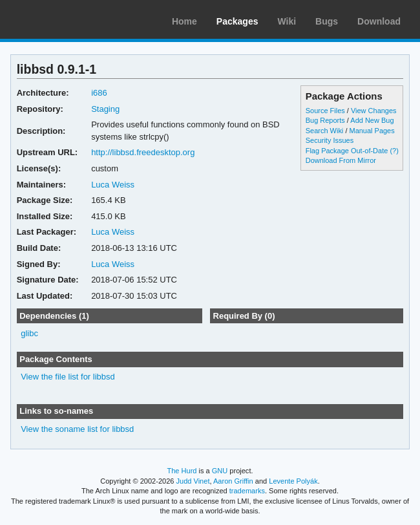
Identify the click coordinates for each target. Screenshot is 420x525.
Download (379, 21)
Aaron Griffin (233, 481)
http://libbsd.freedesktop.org (143, 152)
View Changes (374, 111)
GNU (220, 471)
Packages (237, 21)
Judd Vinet (193, 481)
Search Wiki (325, 131)
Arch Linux (71, 19)
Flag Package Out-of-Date (347, 151)
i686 (99, 93)
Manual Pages (372, 131)
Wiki (287, 21)
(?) (394, 151)
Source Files (325, 111)
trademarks (247, 491)
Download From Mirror (341, 160)
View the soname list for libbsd (77, 429)
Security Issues (330, 140)
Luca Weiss (113, 185)
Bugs (327, 21)
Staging (105, 109)
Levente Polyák (293, 481)
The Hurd (182, 471)
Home (184, 21)
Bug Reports (325, 120)
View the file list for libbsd (68, 377)
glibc (29, 333)
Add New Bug (372, 120)
